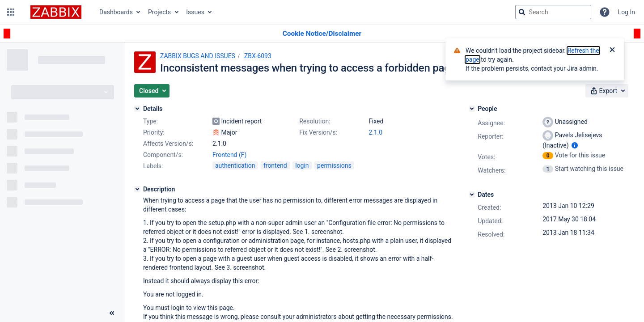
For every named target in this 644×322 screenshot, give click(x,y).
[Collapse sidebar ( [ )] (112, 313)
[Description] (137, 189)
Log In (627, 12)
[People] (472, 109)
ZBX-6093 (258, 56)
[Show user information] (575, 145)
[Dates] (472, 195)
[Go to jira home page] (56, 12)
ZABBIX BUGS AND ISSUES (198, 56)
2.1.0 (375, 132)
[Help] (605, 12)
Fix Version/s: (318, 132)
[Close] (612, 51)
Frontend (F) (229, 155)
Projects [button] (159, 12)
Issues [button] (195, 12)
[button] (11, 12)
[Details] (137, 109)
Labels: (153, 166)
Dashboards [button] (116, 12)
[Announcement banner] (322, 34)
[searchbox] (553, 12)
